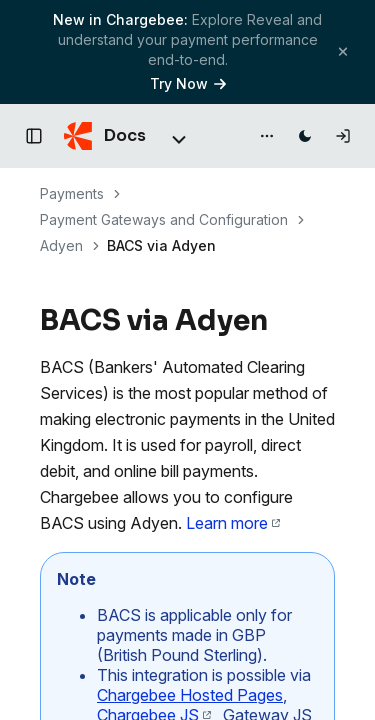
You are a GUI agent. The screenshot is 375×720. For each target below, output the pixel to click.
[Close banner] (343, 51)
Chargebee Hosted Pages (190, 695)
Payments (72, 193)
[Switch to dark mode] (305, 136)
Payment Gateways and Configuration (164, 219)
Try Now (188, 83)
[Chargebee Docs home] (105, 136)
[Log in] (343, 136)
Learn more (233, 523)
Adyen (61, 245)
